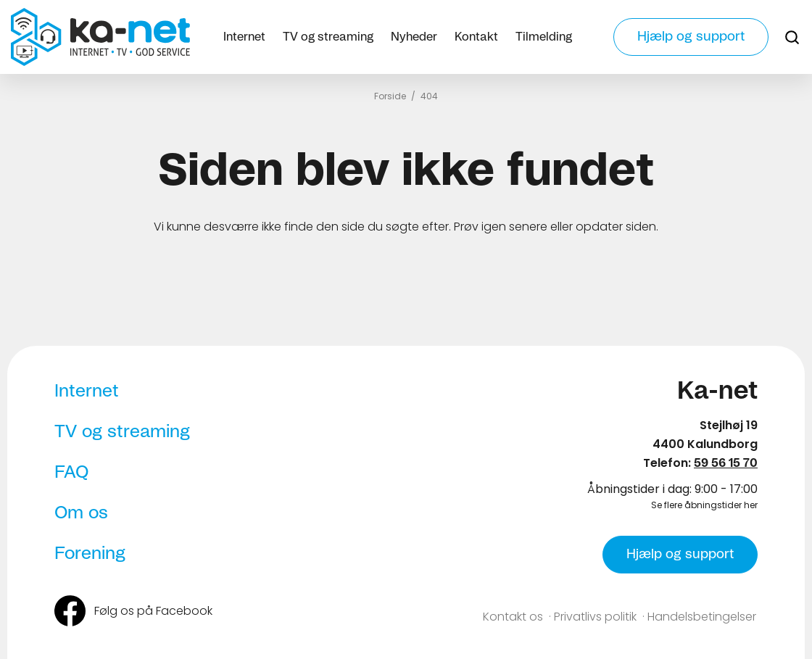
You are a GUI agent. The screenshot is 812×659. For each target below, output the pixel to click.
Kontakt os (513, 617)
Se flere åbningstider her (704, 505)
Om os (81, 513)
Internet (244, 37)
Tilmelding (544, 37)
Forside (390, 96)
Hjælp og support (691, 37)
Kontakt (476, 37)
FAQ (71, 473)
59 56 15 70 (726, 463)
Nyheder (414, 37)
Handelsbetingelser (702, 617)
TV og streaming (328, 37)
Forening (90, 554)
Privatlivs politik (595, 617)
